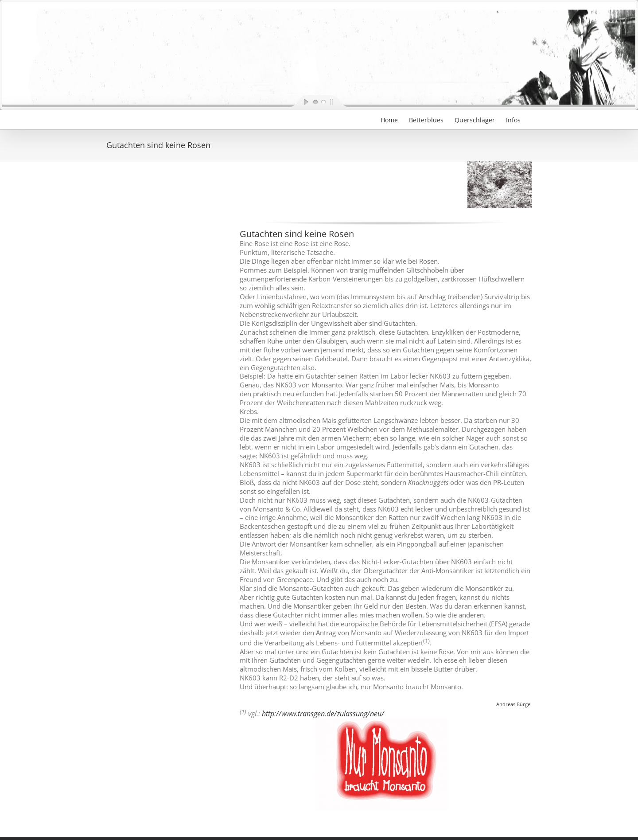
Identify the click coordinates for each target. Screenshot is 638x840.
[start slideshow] (299, 102)
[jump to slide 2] (323, 102)
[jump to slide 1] (315, 102)
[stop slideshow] (339, 102)
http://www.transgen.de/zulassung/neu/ (323, 714)
